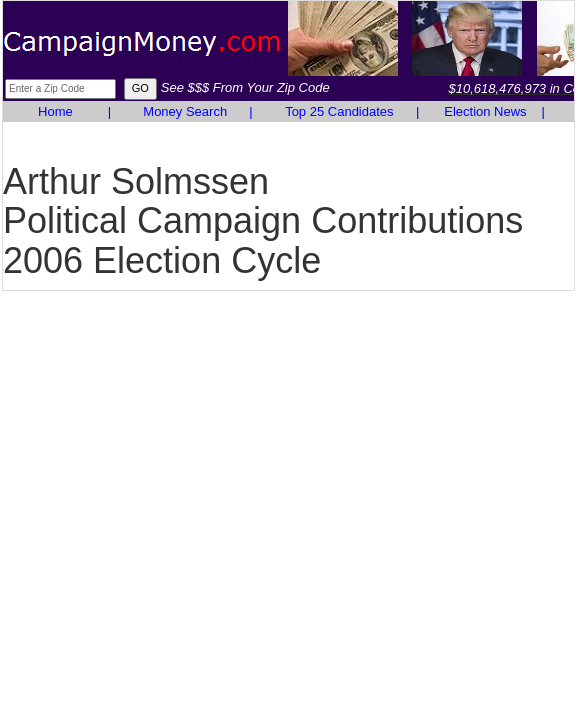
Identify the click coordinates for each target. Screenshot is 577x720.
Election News (485, 111)
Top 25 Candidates (339, 111)
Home (55, 111)
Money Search (185, 111)
